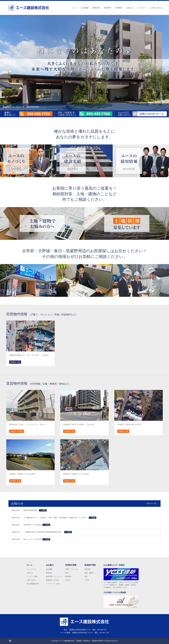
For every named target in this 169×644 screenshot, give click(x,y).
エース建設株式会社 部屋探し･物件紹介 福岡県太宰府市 (82, 641)
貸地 (86, 576)
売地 (67, 573)
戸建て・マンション (72, 569)
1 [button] (82, 100)
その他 (67, 580)
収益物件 (68, 576)
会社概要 (85, 8)
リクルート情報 (32, 576)
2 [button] (84, 100)
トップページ (31, 569)
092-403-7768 (104, 633)
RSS (10, 641)
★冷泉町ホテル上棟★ (37, 525)
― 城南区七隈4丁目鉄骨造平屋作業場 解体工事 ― (48, 532)
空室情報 (87, 569)
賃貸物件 (119, 8)
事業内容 (96, 8)
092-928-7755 (102, 630)
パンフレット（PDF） (54, 584)
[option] (84, 63)
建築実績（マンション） (54, 576)
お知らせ (130, 8)
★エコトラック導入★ (37, 539)
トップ (75, 8)
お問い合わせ (156, 8)
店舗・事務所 (89, 573)
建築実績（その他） (53, 580)
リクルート (142, 8)
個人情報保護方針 (33, 584)
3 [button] (87, 100)
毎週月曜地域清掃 (35, 510)
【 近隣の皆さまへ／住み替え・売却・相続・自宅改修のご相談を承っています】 (60, 518)
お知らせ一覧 (151, 504)
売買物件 (108, 8)
